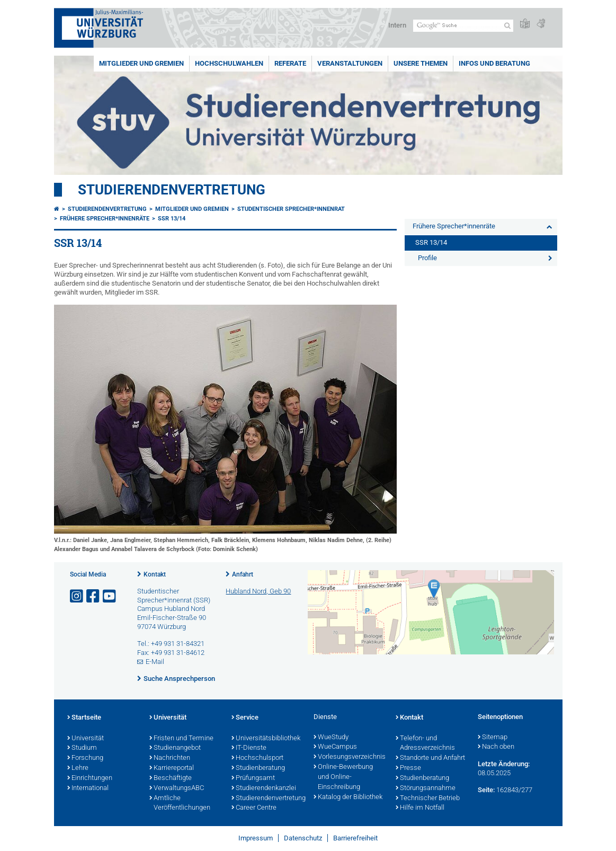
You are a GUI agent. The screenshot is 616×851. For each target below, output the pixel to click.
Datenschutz (303, 838)
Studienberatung (258, 768)
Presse (408, 768)
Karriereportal (172, 768)
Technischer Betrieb (428, 799)
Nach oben (496, 747)
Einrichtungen (90, 778)
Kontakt (155, 574)
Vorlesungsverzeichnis (349, 757)
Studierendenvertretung (172, 190)
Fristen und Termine (181, 739)
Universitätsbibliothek (266, 739)
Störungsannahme (426, 788)
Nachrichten (170, 758)
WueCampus (335, 747)
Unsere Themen (421, 63)
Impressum (256, 838)
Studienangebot (175, 748)
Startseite (84, 718)
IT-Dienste (249, 748)
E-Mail (155, 662)
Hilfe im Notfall (420, 808)
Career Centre (254, 808)
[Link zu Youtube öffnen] (110, 596)
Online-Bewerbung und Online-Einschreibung (343, 777)
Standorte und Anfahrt (430, 758)
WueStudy (331, 738)
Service (245, 718)
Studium (82, 748)
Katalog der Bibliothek (348, 797)
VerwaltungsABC (177, 788)
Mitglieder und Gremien (141, 63)
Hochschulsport (257, 758)
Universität (86, 739)
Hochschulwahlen (229, 63)
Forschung (85, 758)
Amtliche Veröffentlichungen (180, 804)
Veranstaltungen (350, 63)
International (88, 788)
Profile (427, 258)
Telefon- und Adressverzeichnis (425, 744)
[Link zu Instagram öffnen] (77, 596)
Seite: (486, 790)
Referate (290, 63)
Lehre (78, 768)
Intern (397, 25)
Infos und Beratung (494, 63)
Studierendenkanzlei (264, 788)
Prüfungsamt (253, 778)
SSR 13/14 (172, 219)
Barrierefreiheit (355, 838)
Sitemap (493, 738)
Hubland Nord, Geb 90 (258, 591)
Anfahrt (243, 574)
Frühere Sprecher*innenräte (105, 219)
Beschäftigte (171, 778)
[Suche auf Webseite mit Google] (463, 26)
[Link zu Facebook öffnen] (94, 596)
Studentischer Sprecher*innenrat (291, 209)
